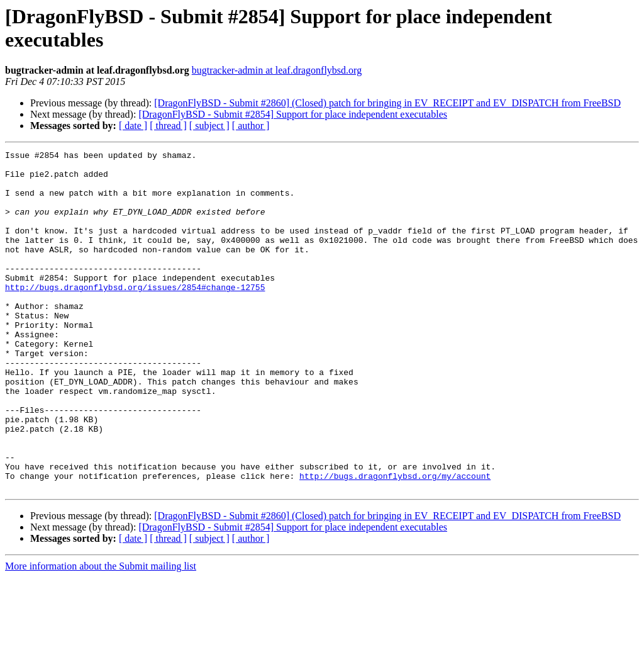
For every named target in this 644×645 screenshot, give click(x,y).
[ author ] (251, 126)
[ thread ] (168, 126)
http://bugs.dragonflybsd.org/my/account (395, 542)
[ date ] (133, 126)
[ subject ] (209, 126)
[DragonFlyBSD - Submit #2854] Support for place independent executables (293, 114)
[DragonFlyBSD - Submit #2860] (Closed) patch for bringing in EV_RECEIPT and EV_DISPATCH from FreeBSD (387, 103)
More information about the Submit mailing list (101, 634)
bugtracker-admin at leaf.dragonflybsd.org (277, 70)
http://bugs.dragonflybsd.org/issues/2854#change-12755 (135, 315)
